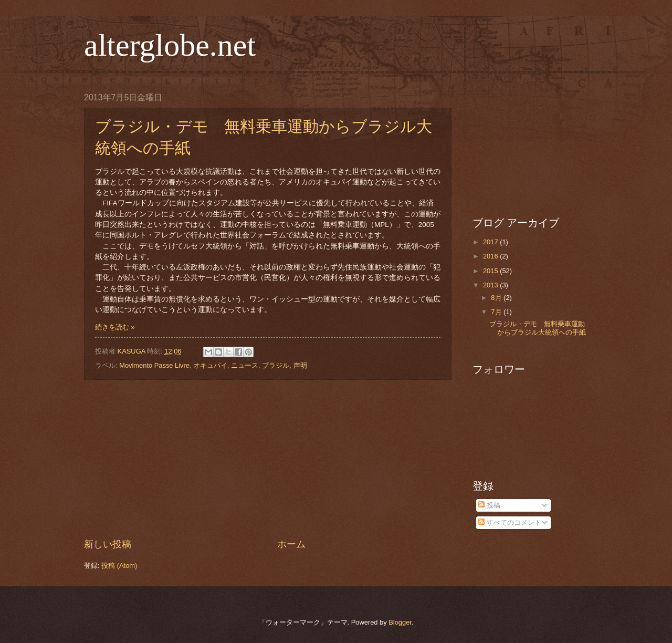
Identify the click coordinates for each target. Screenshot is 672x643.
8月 (497, 298)
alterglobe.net (170, 45)
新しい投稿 (108, 544)
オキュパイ (210, 365)
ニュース (245, 365)
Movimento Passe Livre (154, 365)
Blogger (400, 622)
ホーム (291, 544)
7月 (497, 312)
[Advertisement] (268, 459)
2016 (491, 256)
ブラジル (276, 365)
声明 (300, 365)
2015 (491, 271)
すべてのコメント (510, 522)
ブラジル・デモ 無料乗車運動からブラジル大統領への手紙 (538, 328)
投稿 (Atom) (119, 566)
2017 (491, 242)
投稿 (489, 505)
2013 (491, 285)
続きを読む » (115, 327)
